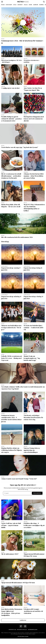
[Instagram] (25, 626)
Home (30, 5)
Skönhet (20, 5)
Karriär (36, 5)
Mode (3, 5)
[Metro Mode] (23, 2)
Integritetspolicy (22, 630)
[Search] (44, 2)
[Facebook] (21, 626)
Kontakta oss (12, 630)
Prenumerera (37, 493)
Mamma (42, 5)
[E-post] (18, 493)
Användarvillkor (33, 630)
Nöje (15, 5)
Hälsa (26, 5)
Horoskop (9, 5)
